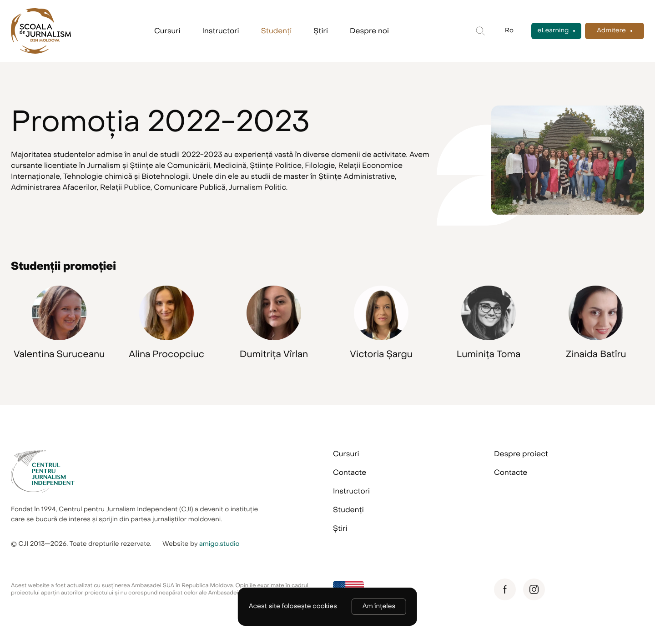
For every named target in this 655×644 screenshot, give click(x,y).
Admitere (611, 31)
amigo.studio (219, 544)
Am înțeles (379, 606)
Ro (509, 31)
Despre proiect (521, 454)
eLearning (553, 31)
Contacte (350, 473)
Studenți (277, 31)
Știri (321, 31)
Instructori (221, 31)
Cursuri (167, 31)
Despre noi (369, 31)
